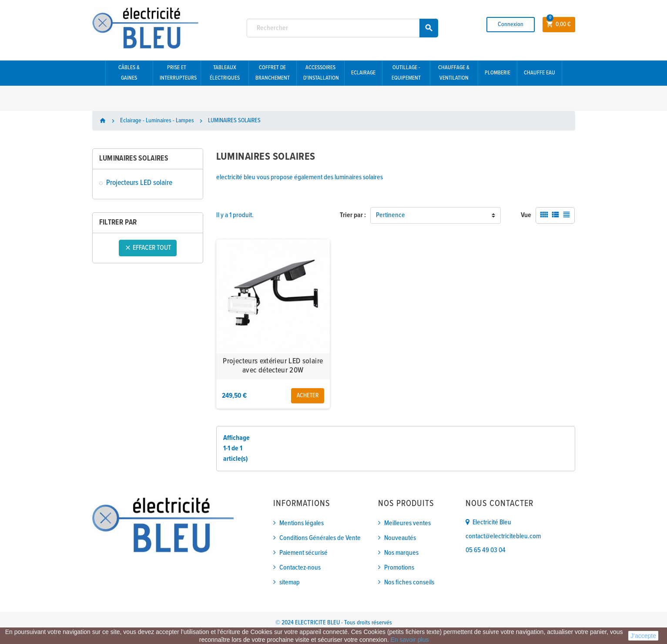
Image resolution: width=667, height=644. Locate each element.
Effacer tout (148, 248)
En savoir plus (410, 640)
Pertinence (390, 215)
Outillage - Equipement (406, 73)
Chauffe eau (540, 73)
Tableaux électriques (225, 73)
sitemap (290, 582)
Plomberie (498, 73)
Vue (526, 215)
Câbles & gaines (129, 73)
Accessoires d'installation (321, 73)
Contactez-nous (300, 568)
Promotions (399, 568)
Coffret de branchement (273, 73)
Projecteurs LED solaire (139, 183)
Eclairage (363, 73)
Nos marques (401, 553)
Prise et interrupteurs (178, 73)
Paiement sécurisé (303, 553)
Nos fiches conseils (409, 582)
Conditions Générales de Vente (320, 538)
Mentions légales (302, 523)
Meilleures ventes (407, 523)
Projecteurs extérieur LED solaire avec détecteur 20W (273, 366)
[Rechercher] (342, 28)
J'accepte (643, 636)
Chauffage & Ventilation (454, 73)
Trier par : (353, 215)
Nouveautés (400, 538)
